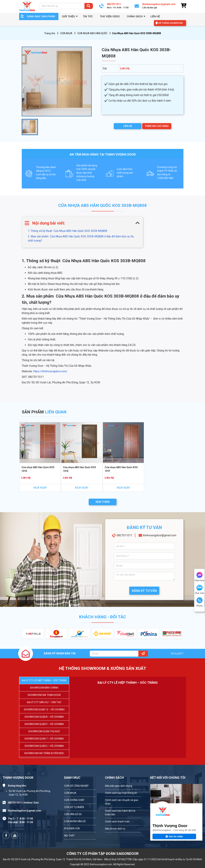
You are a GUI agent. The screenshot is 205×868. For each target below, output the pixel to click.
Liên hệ (155, 16)
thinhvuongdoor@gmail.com (160, 535)
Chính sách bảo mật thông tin (121, 793)
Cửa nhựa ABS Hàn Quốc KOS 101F (121, 469)
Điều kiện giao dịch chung (119, 786)
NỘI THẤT (69, 836)
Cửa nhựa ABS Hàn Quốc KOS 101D (38, 469)
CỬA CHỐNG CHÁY (74, 800)
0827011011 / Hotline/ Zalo (23, 803)
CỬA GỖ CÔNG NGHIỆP (76, 786)
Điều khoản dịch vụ (115, 829)
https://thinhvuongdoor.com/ (50, 371)
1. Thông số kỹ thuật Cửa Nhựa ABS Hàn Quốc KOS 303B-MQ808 (67, 231)
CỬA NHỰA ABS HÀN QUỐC (92, 33)
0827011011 (124, 535)
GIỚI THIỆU (68, 16)
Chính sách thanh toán (117, 822)
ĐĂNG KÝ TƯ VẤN (144, 591)
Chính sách (135, 16)
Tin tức (88, 16)
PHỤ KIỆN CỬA (72, 828)
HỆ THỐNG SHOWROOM (170, 23)
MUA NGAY (40, 488)
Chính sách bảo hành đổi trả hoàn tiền (120, 813)
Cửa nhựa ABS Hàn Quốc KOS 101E (79, 469)
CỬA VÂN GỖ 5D (73, 814)
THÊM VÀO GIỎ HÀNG (157, 126)
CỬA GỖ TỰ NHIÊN (74, 807)
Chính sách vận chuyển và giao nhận (122, 802)
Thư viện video (110, 16)
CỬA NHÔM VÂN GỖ (75, 821)
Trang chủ (50, 33)
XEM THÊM (102, 502)
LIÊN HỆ (128, 126)
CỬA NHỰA (66, 33)
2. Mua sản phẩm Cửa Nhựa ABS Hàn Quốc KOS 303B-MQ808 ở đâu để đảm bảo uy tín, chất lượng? (81, 239)
